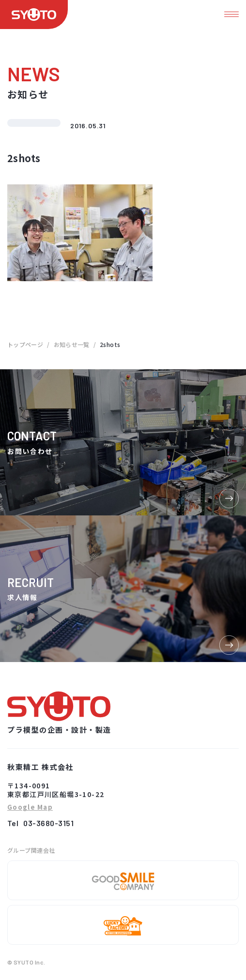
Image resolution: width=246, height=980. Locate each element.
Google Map (30, 807)
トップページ (25, 344)
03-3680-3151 (48, 823)
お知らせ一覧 (72, 344)
